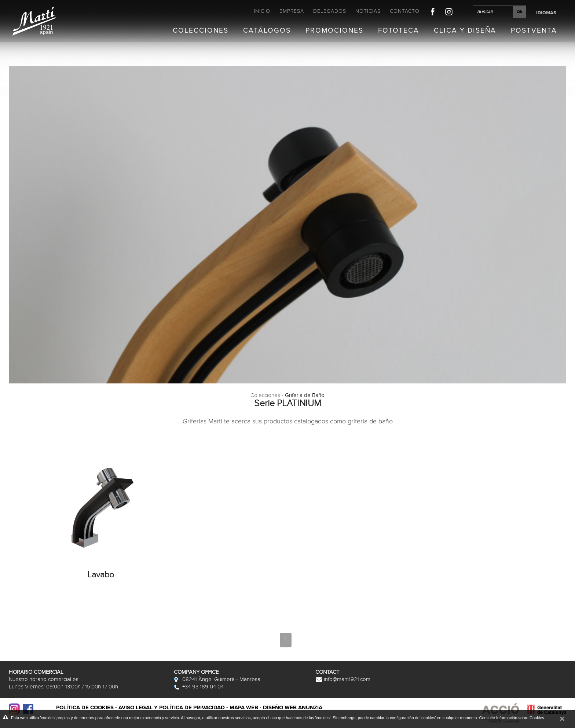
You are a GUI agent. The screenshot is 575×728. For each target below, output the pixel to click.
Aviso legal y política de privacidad (172, 708)
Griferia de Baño (305, 395)
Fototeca (399, 31)
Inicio (262, 11)
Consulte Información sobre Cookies (511, 718)
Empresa (292, 11)
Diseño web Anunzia (293, 708)
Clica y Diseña (465, 31)
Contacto (405, 11)
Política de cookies (85, 708)
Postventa (534, 31)
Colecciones (201, 31)
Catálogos (267, 31)
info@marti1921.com (343, 679)
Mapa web (244, 708)
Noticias (368, 11)
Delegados (330, 11)
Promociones (334, 31)
